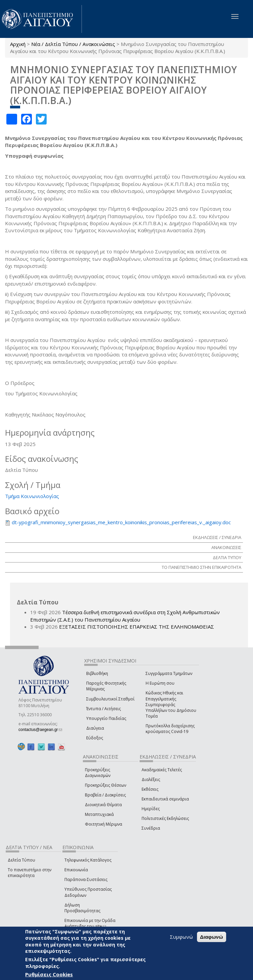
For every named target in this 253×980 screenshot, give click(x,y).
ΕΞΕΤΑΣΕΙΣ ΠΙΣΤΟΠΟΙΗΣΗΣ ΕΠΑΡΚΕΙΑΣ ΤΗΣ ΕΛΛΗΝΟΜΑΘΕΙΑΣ (137, 627)
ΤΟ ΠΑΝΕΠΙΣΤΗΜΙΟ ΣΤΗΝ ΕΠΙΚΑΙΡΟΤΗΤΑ (201, 567)
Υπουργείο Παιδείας (106, 718)
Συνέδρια (151, 828)
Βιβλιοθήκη (97, 673)
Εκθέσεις (150, 789)
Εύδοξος (95, 738)
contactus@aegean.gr (40, 730)
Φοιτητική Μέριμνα (104, 824)
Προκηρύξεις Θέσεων (106, 785)
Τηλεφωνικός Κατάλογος (88, 860)
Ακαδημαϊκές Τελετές (162, 770)
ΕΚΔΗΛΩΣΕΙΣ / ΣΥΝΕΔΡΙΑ (217, 537)
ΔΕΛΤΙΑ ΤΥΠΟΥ (227, 557)
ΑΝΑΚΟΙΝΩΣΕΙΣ (226, 547)
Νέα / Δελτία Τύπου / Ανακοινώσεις (73, 44)
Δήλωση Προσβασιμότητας (82, 908)
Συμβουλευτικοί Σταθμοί (110, 699)
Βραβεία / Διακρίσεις (105, 795)
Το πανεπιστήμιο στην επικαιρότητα (30, 873)
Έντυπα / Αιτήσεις (104, 709)
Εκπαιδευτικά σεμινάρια (165, 799)
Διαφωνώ (212, 937)
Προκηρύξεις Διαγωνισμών (98, 773)
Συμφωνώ (181, 937)
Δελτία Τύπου (21, 860)
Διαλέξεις (151, 779)
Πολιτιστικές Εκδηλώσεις (165, 818)
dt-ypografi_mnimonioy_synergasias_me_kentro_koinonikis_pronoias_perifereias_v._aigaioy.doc (121, 522)
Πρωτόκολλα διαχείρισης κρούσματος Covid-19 (170, 729)
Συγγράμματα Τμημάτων (169, 673)
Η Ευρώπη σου (160, 683)
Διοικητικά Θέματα (103, 805)
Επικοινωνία (76, 870)
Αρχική (18, 44)
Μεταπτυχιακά (99, 814)
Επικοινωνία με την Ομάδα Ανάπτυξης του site (90, 923)
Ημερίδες (151, 809)
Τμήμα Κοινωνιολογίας (32, 496)
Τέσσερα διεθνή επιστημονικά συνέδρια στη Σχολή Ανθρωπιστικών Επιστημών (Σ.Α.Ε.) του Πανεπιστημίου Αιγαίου (125, 616)
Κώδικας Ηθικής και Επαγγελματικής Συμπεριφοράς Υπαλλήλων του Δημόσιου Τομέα (171, 704)
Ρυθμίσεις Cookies (49, 974)
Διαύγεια (95, 728)
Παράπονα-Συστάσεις (86, 879)
